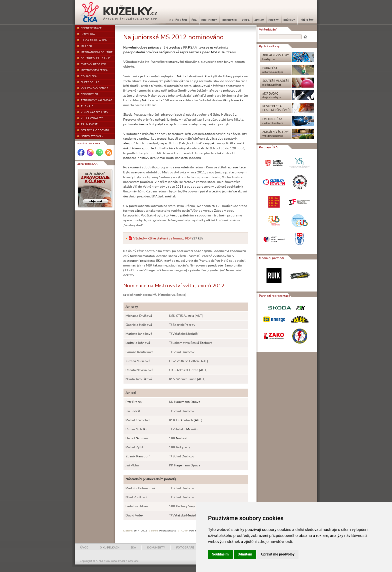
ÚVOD (84, 548)
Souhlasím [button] (220, 554)
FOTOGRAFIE (185, 548)
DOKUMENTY (156, 548)
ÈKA (133, 548)
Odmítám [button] (245, 554)
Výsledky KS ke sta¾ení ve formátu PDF (162, 238)
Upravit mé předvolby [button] (278, 554)
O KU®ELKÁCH (110, 548)
